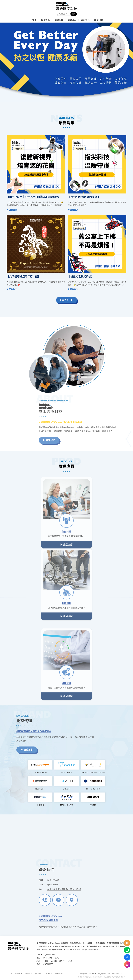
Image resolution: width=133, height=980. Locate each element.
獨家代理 (29, 974)
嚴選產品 (39, 974)
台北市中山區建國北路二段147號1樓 (57, 961)
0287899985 (48, 964)
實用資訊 (49, 974)
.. (111, 974)
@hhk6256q (50, 955)
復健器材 (81, 977)
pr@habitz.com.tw (51, 958)
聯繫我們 (59, 974)
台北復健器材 (98, 977)
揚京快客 (93, 974)
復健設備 (88, 977)
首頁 (11, 974)
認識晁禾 (19, 974)
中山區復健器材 (120, 977)
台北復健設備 (108, 977)
